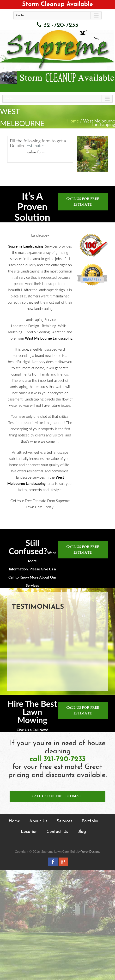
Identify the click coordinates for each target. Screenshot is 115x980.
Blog (82, 832)
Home (73, 121)
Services (65, 821)
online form (36, 153)
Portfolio (90, 821)
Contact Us (57, 832)
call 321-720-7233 (57, 759)
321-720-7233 (57, 25)
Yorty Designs (91, 852)
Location (29, 832)
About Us (38, 821)
